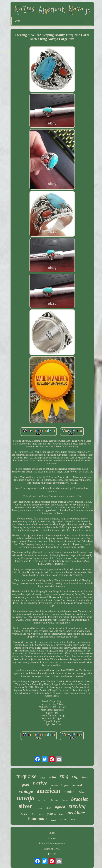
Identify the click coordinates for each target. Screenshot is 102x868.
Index (52, 833)
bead (85, 777)
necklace (76, 813)
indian (43, 778)
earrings (43, 800)
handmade (38, 819)
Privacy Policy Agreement (52, 844)
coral (73, 819)
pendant (69, 792)
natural (77, 785)
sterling (77, 806)
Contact (52, 838)
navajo (25, 798)
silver (26, 806)
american (48, 791)
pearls (51, 813)
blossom (54, 786)
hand (41, 814)
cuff (75, 777)
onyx (63, 819)
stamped (39, 808)
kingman (65, 785)
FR (55, 854)
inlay (48, 808)
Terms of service (52, 849)
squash (54, 820)
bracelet (79, 799)
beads (55, 800)
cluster (23, 814)
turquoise (26, 776)
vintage (26, 791)
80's (33, 814)
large (65, 800)
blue (62, 814)
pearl (26, 785)
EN (50, 854)
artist (53, 777)
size (82, 792)
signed (60, 807)
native (40, 783)
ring (64, 776)
